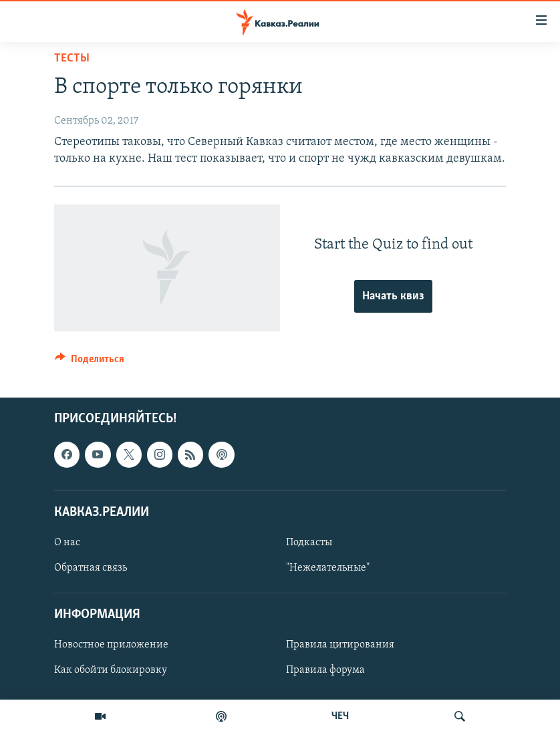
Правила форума (325, 670)
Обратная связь (91, 568)
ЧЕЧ (340, 716)
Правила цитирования (340, 645)
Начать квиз (393, 296)
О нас (67, 543)
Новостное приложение (111, 645)
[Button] (90, 362)
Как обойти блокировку (111, 670)
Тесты (72, 58)
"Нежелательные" (328, 568)
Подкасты (309, 543)
